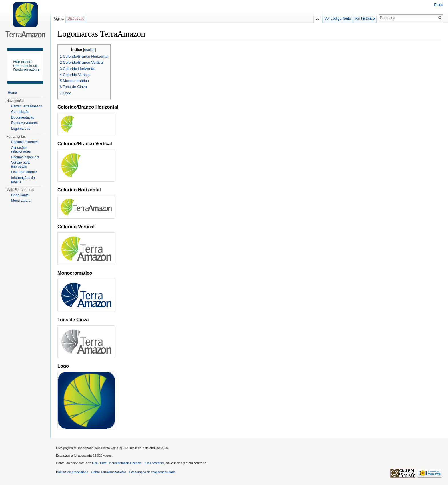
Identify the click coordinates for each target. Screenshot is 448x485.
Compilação (20, 112)
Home (12, 93)
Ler (318, 18)
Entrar (439, 5)
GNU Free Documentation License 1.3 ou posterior (128, 463)
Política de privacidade (72, 472)
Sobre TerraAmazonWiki (109, 472)
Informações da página (23, 180)
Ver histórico (365, 18)
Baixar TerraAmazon (27, 106)
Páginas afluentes (25, 142)
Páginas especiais (25, 157)
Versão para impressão (20, 165)
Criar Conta (20, 195)
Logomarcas (21, 129)
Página (58, 18)
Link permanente (24, 172)
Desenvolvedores (24, 123)
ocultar (89, 50)
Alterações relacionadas (21, 150)
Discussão (76, 18)
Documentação (23, 117)
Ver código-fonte (338, 18)
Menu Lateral (21, 201)
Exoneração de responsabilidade (152, 472)
